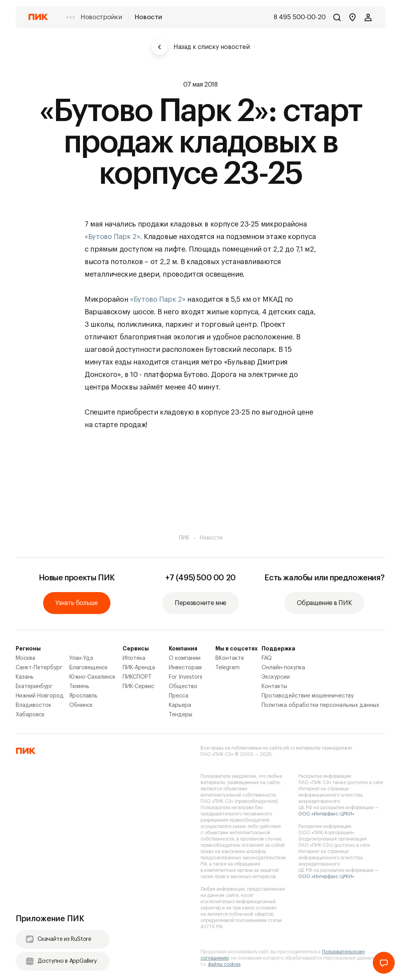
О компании (185, 658)
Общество (183, 687)
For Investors (186, 677)
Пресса (179, 696)
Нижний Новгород (40, 696)
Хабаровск (30, 715)
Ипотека (134, 658)
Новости (148, 17)
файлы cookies (224, 964)
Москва (25, 658)
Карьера (180, 705)
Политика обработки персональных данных (320, 705)
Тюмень (79, 687)
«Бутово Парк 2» (112, 237)
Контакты (274, 687)
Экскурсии (276, 677)
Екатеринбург (34, 687)
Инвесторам (185, 668)
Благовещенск (89, 668)
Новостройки (101, 17)
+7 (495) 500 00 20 (200, 578)
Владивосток (33, 705)
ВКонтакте (230, 658)
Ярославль (83, 696)
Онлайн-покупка (283, 668)
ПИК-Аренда (139, 668)
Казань (25, 677)
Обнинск (81, 705)
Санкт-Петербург (39, 668)
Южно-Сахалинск (92, 677)
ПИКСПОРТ (137, 677)
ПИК (184, 538)
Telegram (228, 668)
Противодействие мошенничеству (308, 696)
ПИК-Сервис (138, 687)
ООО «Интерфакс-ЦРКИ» (326, 814)
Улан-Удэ (81, 658)
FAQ (267, 658)
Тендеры (181, 715)
